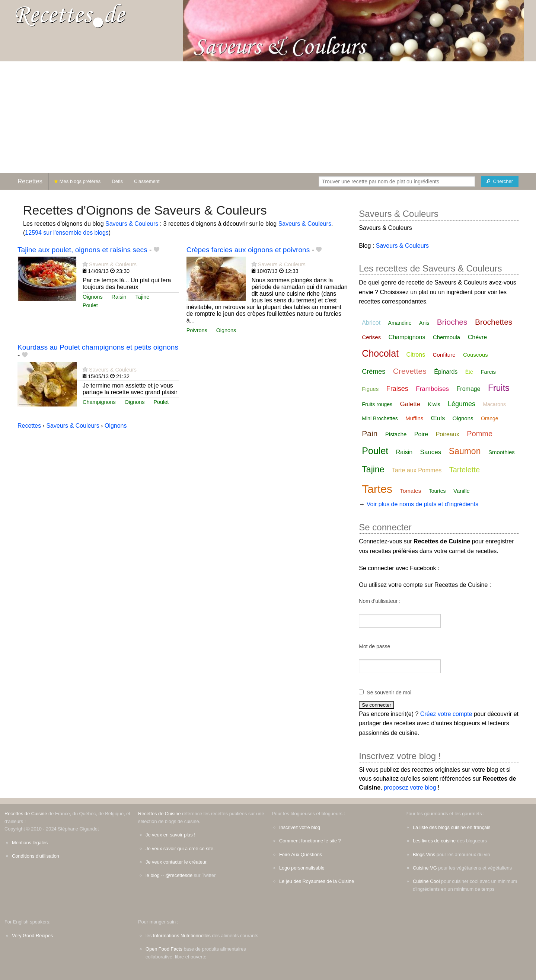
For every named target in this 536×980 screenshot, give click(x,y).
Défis (117, 181)
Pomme (480, 434)
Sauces (431, 452)
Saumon (465, 451)
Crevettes (410, 371)
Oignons (93, 297)
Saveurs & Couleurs (132, 224)
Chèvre (478, 337)
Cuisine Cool (426, 881)
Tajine (143, 297)
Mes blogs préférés (77, 181)
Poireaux (448, 434)
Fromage (469, 389)
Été (469, 372)
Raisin (119, 297)
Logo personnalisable (302, 868)
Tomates (411, 491)
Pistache (396, 434)
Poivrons (197, 330)
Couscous (476, 355)
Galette (410, 404)
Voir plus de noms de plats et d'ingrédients (422, 504)
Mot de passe (374, 646)
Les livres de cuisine (434, 841)
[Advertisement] (268, 117)
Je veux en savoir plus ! (170, 835)
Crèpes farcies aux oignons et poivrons (248, 250)
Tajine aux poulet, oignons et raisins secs (82, 250)
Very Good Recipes (32, 936)
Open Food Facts (164, 949)
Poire (421, 434)
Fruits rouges (377, 404)
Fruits (499, 388)
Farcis (488, 372)
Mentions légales (30, 843)
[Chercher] (500, 181)
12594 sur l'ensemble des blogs (67, 233)
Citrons (416, 355)
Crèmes (374, 372)
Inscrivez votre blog (300, 827)
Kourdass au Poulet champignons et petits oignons (98, 347)
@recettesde (179, 875)
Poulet (90, 305)
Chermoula (446, 337)
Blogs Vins (424, 854)
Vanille (462, 491)
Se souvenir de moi (389, 693)
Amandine (400, 323)
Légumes (462, 404)
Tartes (377, 489)
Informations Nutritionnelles (182, 936)
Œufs (438, 418)
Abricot (371, 323)
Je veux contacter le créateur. (177, 862)
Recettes (30, 181)
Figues (370, 389)
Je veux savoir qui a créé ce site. (180, 849)
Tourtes (437, 491)
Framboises (432, 389)
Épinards (446, 372)
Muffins (414, 418)
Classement (147, 181)
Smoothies (502, 452)
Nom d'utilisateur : (380, 601)
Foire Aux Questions (301, 854)
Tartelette (465, 470)
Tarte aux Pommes (417, 470)
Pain (370, 433)
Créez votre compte (446, 714)
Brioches (452, 322)
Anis (424, 323)
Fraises (397, 389)
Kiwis (434, 404)
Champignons (99, 402)
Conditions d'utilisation (36, 856)
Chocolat (380, 353)
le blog (153, 875)
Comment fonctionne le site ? (310, 841)
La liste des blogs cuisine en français (452, 827)
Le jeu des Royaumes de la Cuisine (317, 881)
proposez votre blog (410, 788)
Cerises (371, 337)
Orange (490, 418)
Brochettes (494, 322)
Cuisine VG (425, 868)
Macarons (494, 404)
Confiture (444, 355)
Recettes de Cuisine (26, 814)
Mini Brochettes (380, 418)
